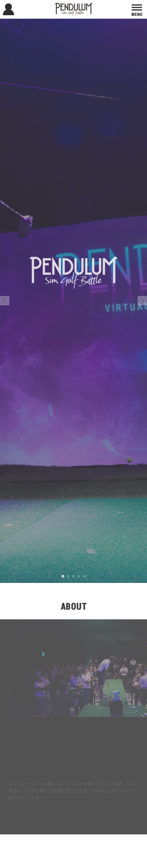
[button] (5, 301)
